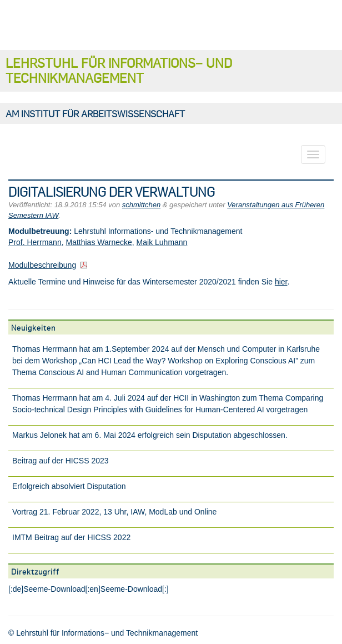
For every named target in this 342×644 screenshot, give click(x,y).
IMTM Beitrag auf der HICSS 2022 (71, 537)
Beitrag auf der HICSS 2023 (61, 461)
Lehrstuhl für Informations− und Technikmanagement (119, 70)
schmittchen (141, 205)
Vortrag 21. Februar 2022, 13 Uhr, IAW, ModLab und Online (114, 512)
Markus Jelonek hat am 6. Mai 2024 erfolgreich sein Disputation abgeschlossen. (150, 435)
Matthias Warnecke (99, 242)
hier (281, 282)
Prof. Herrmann (35, 242)
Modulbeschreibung (42, 265)
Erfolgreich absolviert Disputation (69, 486)
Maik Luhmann (162, 242)
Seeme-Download (54, 589)
